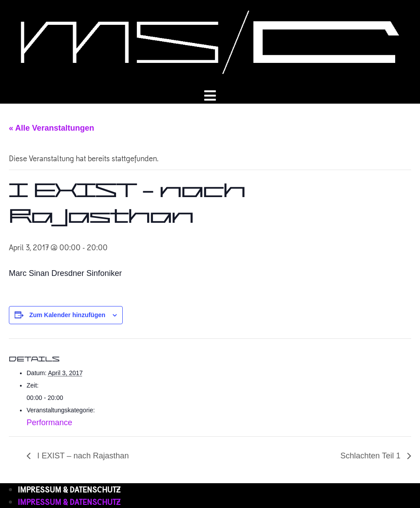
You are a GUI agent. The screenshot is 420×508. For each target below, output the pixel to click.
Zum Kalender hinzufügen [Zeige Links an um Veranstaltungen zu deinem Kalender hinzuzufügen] (67, 315)
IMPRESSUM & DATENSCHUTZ (69, 489)
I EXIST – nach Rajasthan (82, 456)
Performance (49, 423)
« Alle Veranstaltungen (51, 128)
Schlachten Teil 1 (371, 456)
